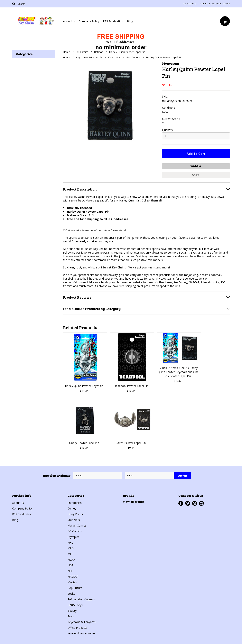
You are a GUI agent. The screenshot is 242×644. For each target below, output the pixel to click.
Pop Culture (133, 57)
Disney (72, 508)
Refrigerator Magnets (81, 599)
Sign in (204, 4)
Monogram (171, 63)
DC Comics (82, 52)
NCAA (71, 560)
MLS (70, 554)
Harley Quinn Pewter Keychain (84, 386)
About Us (69, 21)
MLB (71, 548)
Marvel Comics (77, 525)
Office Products (77, 628)
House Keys (75, 605)
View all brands (134, 502)
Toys (71, 616)
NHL (70, 571)
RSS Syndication (113, 21)
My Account (190, 4)
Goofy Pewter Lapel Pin (84, 443)
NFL (70, 542)
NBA (70, 565)
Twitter (188, 503)
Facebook (181, 503)
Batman (99, 52)
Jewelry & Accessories (81, 633)
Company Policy (89, 21)
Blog (130, 21)
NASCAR (73, 577)
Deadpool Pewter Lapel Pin (131, 386)
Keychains (114, 57)
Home (67, 52)
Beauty (72, 611)
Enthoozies (75, 503)
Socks (71, 594)
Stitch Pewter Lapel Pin (131, 443)
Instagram (201, 503)
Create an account (220, 4)
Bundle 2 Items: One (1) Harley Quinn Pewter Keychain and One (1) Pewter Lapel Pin (178, 372)
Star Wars (74, 520)
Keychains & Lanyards (89, 57)
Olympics (73, 537)
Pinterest (195, 503)
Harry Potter (75, 514)
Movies (72, 582)
